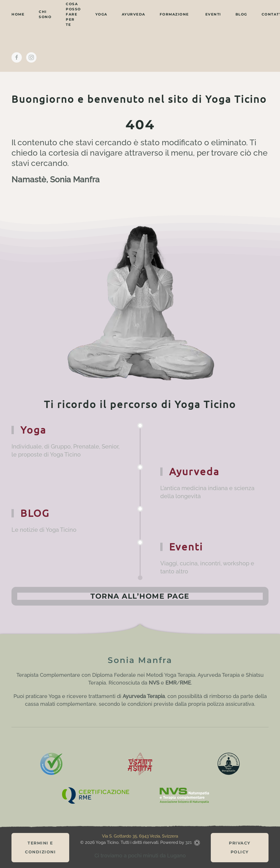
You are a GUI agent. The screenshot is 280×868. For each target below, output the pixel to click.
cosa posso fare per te (73, 14)
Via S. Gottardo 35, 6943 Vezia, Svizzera (140, 836)
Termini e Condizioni (40, 847)
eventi (213, 14)
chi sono (45, 14)
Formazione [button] (174, 14)
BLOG (241, 14)
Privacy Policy (240, 847)
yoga (101, 14)
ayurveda (134, 14)
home (18, 14)
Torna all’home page (140, 596)
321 (189, 842)
